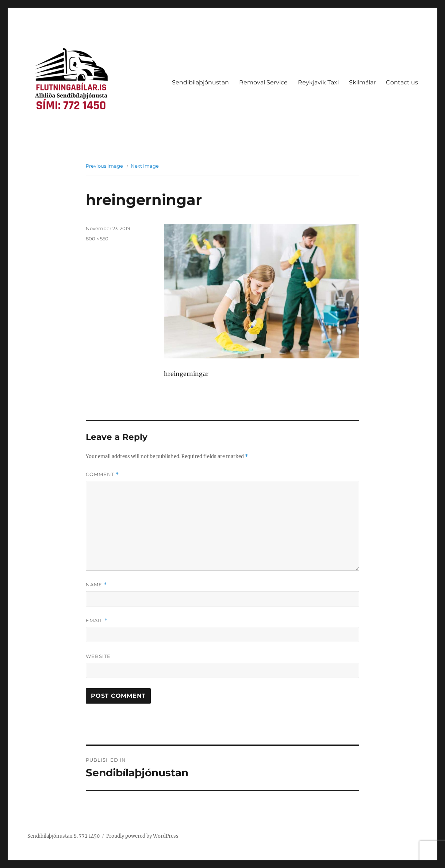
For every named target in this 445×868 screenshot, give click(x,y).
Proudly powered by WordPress (142, 836)
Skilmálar (362, 82)
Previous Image (104, 166)
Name (96, 585)
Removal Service (263, 82)
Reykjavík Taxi (318, 82)
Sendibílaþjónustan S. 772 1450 (64, 836)
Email (97, 620)
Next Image (145, 166)
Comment (102, 474)
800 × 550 (97, 239)
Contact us (402, 82)
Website (98, 656)
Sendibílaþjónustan (200, 82)
